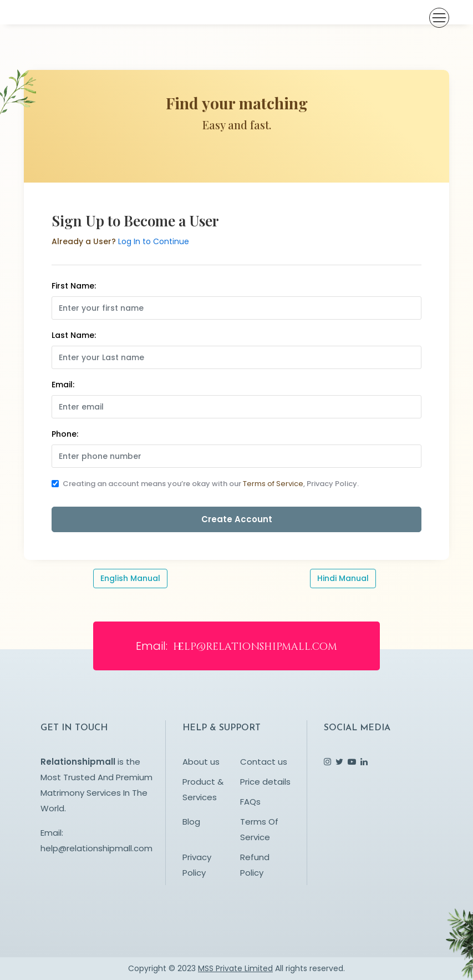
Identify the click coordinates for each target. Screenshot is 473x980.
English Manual (130, 578)
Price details (265, 782)
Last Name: (74, 335)
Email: (63, 385)
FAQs (250, 802)
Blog (191, 822)
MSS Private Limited (235, 968)
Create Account (237, 519)
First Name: (74, 286)
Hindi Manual (343, 578)
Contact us (264, 762)
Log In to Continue (154, 241)
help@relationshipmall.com (96, 848)
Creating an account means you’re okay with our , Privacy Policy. (211, 484)
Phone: (65, 434)
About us (201, 762)
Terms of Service (273, 484)
